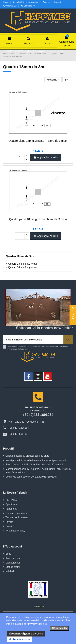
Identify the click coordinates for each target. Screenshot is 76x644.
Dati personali (13, 563)
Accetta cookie (19, 639)
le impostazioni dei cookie (26, 633)
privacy (25, 349)
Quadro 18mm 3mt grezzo (22, 267)
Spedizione (11, 504)
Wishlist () (10, 6)
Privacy (9, 522)
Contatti (58, 2)
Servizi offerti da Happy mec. (26, 2)
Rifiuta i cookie (59, 628)
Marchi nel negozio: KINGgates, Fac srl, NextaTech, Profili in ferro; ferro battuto (38, 471)
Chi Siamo (11, 500)
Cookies (47, 2)
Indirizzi (10, 571)
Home (6, 2)
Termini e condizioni (16, 513)
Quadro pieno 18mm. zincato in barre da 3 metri (38, 141)
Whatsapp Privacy (15, 531)
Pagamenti (11, 509)
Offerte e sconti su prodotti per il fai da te (27, 456)
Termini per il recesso (17, 517)
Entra (8, 554)
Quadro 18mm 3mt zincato (23, 264)
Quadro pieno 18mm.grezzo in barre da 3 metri (38, 219)
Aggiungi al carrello (46, 157)
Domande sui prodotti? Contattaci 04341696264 (31, 477)
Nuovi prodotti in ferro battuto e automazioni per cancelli (36, 460)
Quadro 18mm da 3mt (20, 256)
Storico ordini (13, 567)
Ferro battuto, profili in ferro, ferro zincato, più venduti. (34, 465)
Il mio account (13, 558)
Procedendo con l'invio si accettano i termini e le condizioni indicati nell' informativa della (38, 348)
